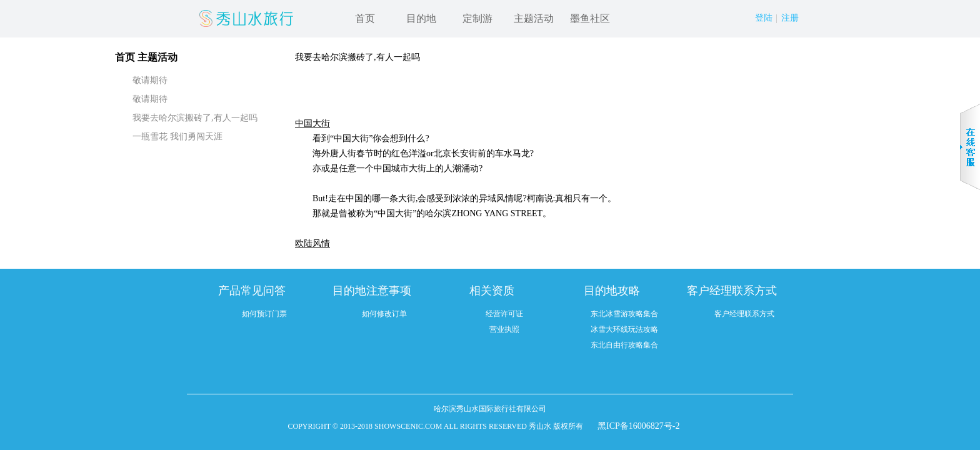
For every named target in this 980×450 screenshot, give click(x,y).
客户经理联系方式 (744, 314)
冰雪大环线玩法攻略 (624, 329)
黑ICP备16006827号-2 (638, 426)
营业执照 (504, 329)
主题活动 (534, 18)
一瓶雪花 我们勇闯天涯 (177, 137)
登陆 (764, 18)
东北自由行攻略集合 (624, 345)
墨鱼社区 (590, 18)
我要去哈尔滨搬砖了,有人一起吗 (195, 118)
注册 (790, 18)
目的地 (421, 18)
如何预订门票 (264, 314)
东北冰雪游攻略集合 (624, 314)
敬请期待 (150, 80)
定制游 (477, 18)
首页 (365, 18)
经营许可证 (504, 314)
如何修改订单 (384, 314)
